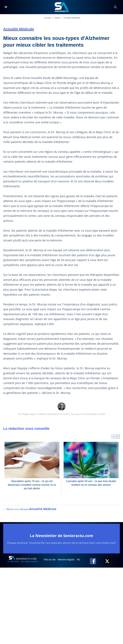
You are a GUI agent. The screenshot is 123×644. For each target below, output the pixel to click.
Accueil (48, 18)
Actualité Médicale (72, 18)
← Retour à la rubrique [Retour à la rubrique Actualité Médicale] (30, 509)
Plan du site (50, 560)
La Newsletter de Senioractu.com (61, 536)
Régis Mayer (29, 414)
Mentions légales (67, 560)
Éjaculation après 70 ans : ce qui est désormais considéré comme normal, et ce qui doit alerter (32, 485)
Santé (57, 18)
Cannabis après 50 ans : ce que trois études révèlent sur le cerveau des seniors (91, 483)
